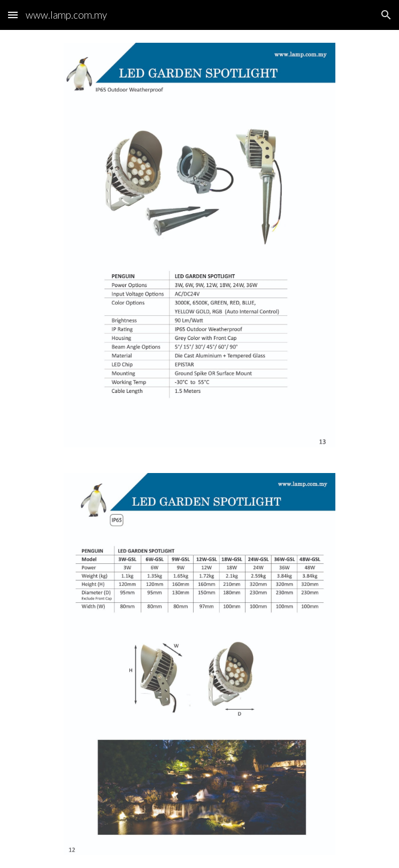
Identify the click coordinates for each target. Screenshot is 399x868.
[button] (13, 15)
